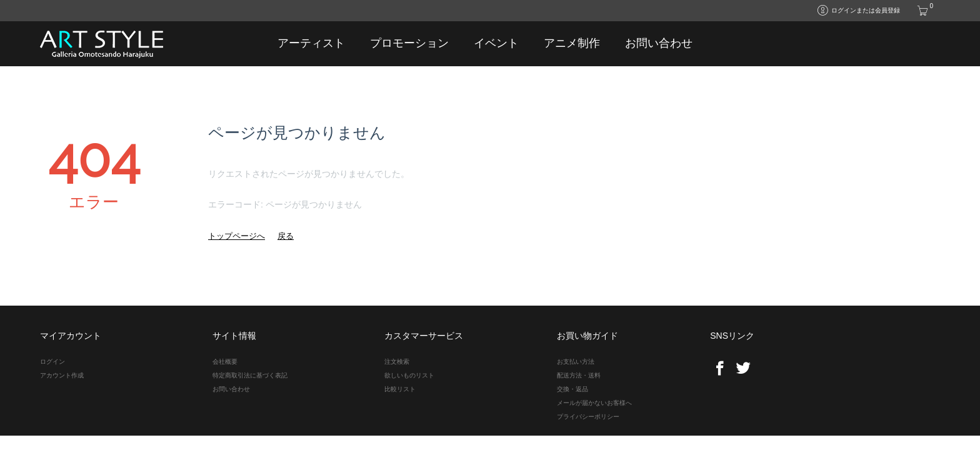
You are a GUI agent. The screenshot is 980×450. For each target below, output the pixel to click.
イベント (496, 43)
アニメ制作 (572, 43)
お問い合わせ (659, 43)
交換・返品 (572, 389)
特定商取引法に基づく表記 (250, 375)
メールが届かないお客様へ (594, 403)
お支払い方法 (576, 362)
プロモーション (409, 43)
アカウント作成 (62, 375)
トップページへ (237, 236)
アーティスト (311, 43)
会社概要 (225, 362)
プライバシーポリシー (588, 417)
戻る (286, 236)
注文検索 (397, 362)
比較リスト (400, 389)
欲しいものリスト (409, 375)
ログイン (52, 362)
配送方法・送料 (579, 375)
